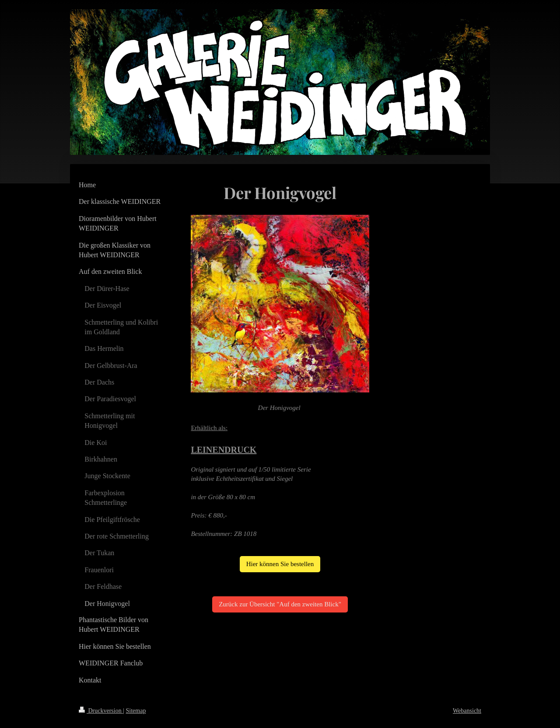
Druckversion (101, 711)
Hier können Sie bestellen (280, 564)
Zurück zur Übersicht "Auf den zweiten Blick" (280, 604)
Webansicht (467, 711)
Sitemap (136, 711)
